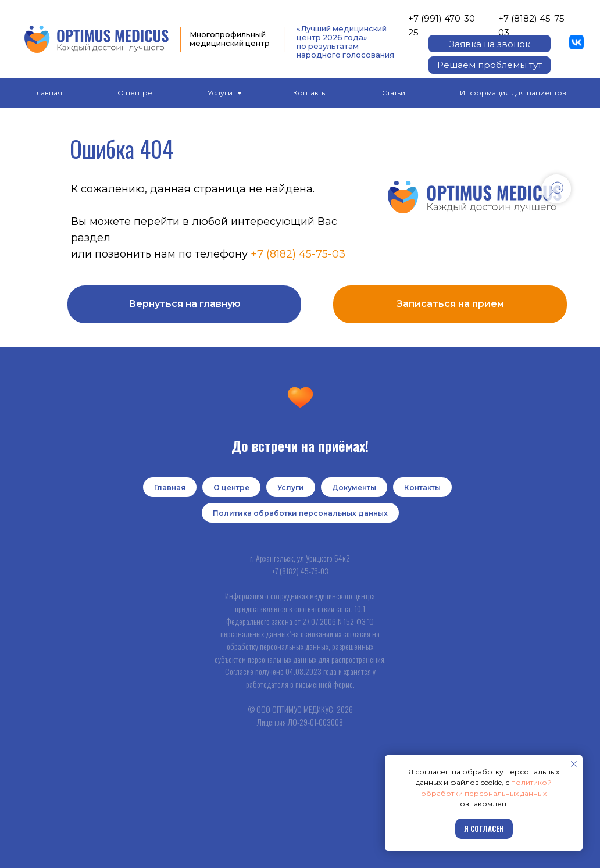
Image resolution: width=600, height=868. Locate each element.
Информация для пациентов (513, 93)
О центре (135, 93)
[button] (490, 44)
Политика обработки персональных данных (300, 513)
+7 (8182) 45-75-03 (298, 254)
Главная (48, 93)
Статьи (394, 93)
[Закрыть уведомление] (574, 764)
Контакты (310, 93)
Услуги (221, 93)
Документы (354, 487)
